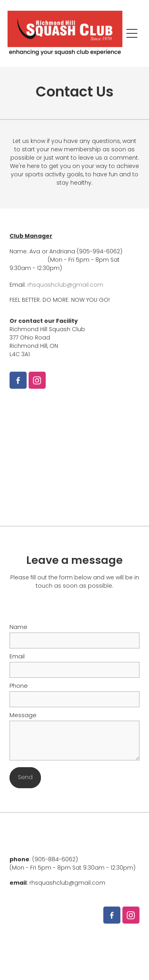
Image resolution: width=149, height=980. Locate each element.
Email (17, 657)
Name (18, 628)
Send (25, 778)
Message (23, 716)
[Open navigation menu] (132, 33)
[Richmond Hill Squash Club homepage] (65, 33)
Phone (19, 686)
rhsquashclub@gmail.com (65, 285)
